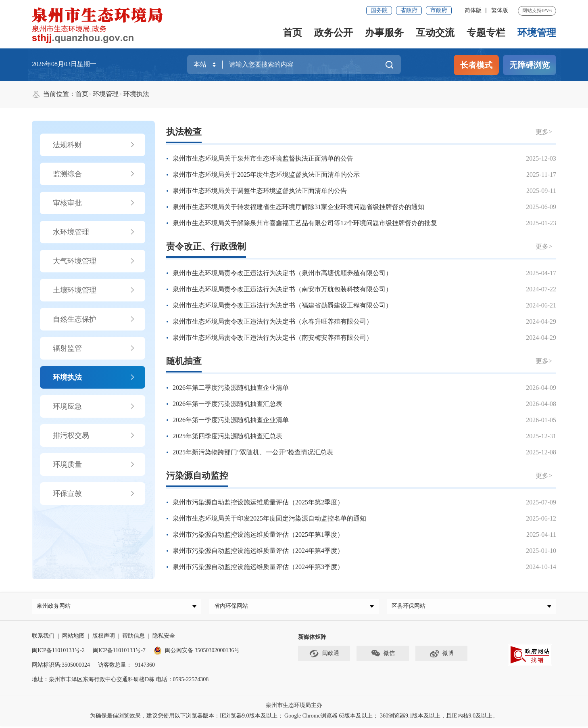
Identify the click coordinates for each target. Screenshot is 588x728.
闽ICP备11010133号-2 (58, 652)
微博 (441, 656)
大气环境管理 (94, 261)
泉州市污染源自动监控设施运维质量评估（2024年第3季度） (258, 567)
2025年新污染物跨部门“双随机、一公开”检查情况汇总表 (253, 452)
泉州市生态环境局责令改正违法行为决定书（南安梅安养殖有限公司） (273, 338)
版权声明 (104, 638)
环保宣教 (94, 494)
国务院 (379, 10)
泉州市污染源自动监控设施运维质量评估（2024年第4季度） (258, 551)
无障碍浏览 (530, 65)
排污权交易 (94, 435)
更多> (544, 132)
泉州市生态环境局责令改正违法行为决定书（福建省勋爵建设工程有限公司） (282, 305)
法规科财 (94, 145)
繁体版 (500, 10)
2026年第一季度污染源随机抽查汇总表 (227, 404)
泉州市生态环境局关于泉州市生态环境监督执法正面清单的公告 (263, 158)
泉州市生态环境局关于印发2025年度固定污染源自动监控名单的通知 (269, 518)
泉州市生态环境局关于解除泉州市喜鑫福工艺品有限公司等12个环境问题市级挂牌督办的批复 (305, 223)
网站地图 (73, 638)
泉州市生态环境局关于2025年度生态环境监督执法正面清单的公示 (266, 175)
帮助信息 (133, 638)
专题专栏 (486, 33)
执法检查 (184, 132)
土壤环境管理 (94, 290)
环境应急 (94, 406)
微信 (383, 656)
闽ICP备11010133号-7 (119, 652)
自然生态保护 (94, 319)
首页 (292, 33)
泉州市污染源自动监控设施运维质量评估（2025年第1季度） (258, 534)
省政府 (409, 10)
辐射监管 (94, 348)
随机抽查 (184, 361)
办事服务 (384, 33)
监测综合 (94, 174)
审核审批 (94, 203)
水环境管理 (94, 232)
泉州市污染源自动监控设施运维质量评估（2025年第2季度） (258, 502)
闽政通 (324, 656)
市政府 (439, 10)
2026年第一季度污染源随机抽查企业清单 (231, 420)
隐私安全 (164, 638)
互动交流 (435, 33)
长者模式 (476, 65)
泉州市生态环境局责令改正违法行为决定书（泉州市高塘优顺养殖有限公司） (282, 273)
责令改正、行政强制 (206, 246)
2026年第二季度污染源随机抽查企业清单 (231, 388)
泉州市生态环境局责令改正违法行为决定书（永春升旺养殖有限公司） (273, 321)
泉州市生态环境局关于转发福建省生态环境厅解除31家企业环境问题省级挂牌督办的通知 (298, 207)
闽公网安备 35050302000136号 (197, 652)
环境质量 (94, 464)
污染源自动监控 (197, 476)
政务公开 (334, 33)
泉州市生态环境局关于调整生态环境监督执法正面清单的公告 (260, 191)
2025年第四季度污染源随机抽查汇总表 (227, 436)
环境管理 (537, 33)
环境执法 (136, 94)
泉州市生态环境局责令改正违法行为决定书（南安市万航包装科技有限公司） (282, 289)
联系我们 (43, 638)
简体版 (473, 10)
